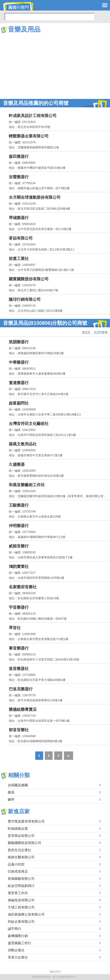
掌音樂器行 (19, 648)
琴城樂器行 (19, 218)
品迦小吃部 (16, 864)
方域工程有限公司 (21, 907)
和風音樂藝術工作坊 (27, 485)
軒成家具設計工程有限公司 (33, 116)
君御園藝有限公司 (21, 879)
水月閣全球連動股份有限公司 (35, 197)
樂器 (11, 792)
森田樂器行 (19, 156)
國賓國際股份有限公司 (29, 279)
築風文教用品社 (23, 444)
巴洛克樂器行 (21, 689)
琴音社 (15, 628)
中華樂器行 (19, 362)
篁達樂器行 (19, 383)
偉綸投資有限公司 (21, 900)
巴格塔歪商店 (18, 871)
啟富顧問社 (19, 403)
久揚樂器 (17, 464)
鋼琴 (11, 800)
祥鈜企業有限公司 (21, 922)
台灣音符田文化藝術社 (29, 424)
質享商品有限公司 (21, 836)
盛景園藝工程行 (19, 943)
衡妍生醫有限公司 (21, 857)
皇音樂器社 (19, 669)
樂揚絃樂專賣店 (23, 709)
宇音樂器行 (19, 607)
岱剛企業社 (16, 950)
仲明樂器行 (19, 526)
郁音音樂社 (19, 730)
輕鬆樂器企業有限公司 (29, 136)
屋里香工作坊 (18, 893)
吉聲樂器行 (19, 177)
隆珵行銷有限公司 (25, 299)
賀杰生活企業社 (19, 850)
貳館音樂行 (19, 546)
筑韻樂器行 (19, 342)
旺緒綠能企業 (18, 829)
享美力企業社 (18, 957)
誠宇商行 (14, 929)
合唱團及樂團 (18, 785)
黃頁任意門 (21, 6)
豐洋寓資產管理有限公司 (26, 821)
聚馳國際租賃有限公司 (25, 843)
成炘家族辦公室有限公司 (26, 914)
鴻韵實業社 (19, 567)
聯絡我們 (55, 972)
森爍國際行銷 (18, 936)
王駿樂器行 (19, 505)
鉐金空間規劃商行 (21, 886)
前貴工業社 (19, 259)
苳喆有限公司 (21, 238)
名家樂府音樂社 (23, 587)
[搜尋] (49, 17)
